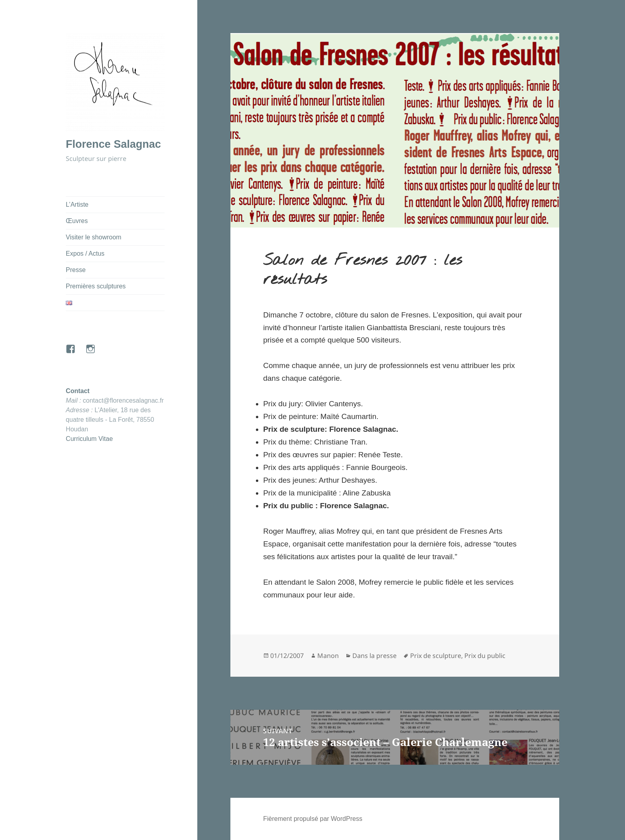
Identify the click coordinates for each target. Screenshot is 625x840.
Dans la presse (374, 656)
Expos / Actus (85, 254)
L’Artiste (77, 205)
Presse (76, 270)
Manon (328, 656)
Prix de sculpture (436, 656)
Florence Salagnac (113, 144)
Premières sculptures (96, 286)
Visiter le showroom (93, 237)
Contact (78, 391)
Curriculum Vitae (89, 439)
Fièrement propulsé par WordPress (313, 819)
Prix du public (485, 656)
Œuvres (77, 221)
